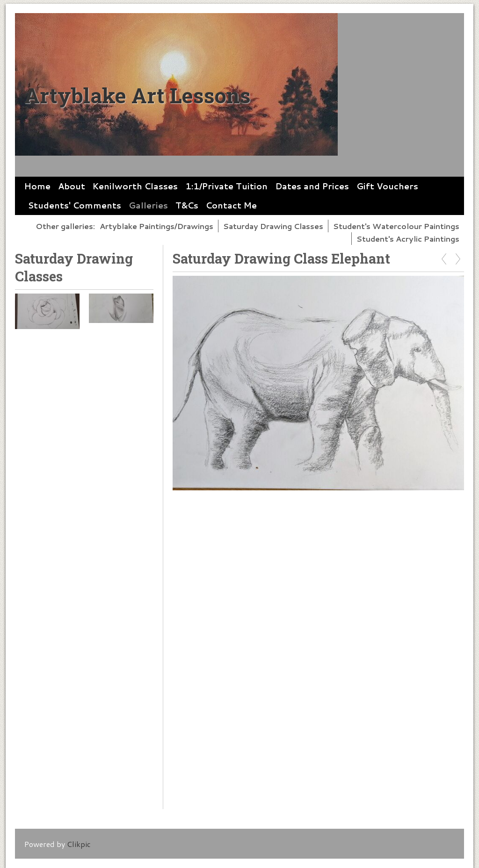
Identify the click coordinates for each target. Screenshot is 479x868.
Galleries (148, 205)
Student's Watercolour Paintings (396, 226)
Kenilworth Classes (135, 186)
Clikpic (79, 844)
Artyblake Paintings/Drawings (156, 226)
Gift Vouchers (387, 186)
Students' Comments (75, 205)
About (72, 186)
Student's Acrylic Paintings (408, 239)
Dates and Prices (312, 186)
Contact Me (231, 205)
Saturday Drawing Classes (273, 226)
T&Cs (187, 205)
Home (37, 186)
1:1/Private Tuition (226, 186)
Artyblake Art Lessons (138, 95)
